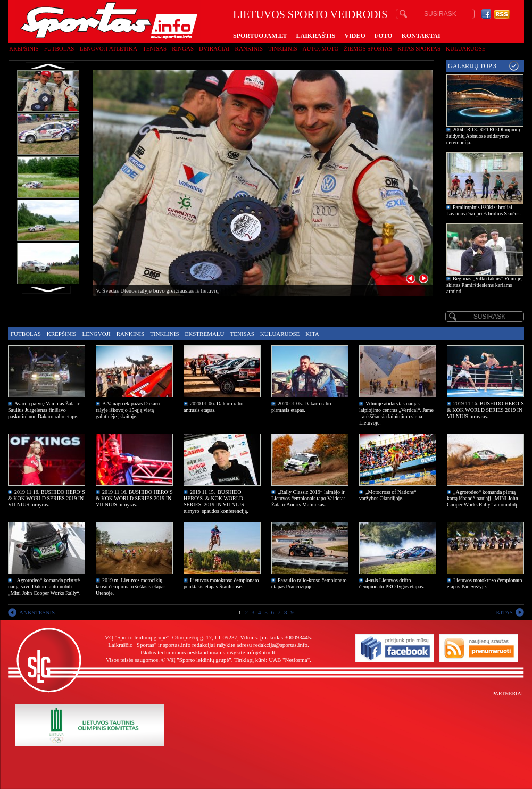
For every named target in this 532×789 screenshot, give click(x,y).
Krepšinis (24, 48)
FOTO (384, 36)
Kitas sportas (419, 48)
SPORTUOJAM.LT (260, 36)
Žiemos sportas (368, 48)
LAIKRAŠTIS (315, 36)
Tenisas (155, 48)
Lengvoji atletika (108, 48)
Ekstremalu (205, 334)
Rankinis (249, 48)
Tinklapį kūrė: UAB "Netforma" (272, 660)
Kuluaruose (466, 48)
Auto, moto (321, 48)
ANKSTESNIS (37, 612)
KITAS (504, 612)
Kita (312, 334)
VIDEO (355, 36)
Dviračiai (214, 48)
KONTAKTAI (421, 36)
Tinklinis (282, 48)
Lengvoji (96, 334)
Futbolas (59, 48)
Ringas (183, 48)
